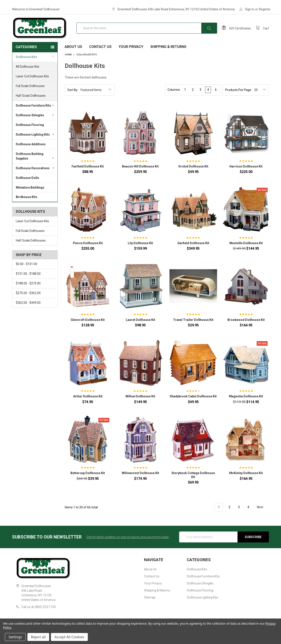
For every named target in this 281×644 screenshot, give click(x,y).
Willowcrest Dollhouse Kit (140, 481)
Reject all (38, 637)
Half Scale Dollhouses (31, 104)
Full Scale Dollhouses (30, 94)
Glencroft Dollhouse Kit (88, 328)
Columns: (174, 98)
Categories (26, 55)
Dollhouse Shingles (35, 124)
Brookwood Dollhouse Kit (246, 328)
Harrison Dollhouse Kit (246, 175)
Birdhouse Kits (27, 205)
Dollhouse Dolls (27, 186)
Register (265, 9)
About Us (73, 55)
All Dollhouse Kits (28, 75)
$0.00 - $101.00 (26, 272)
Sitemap (150, 606)
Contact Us (100, 55)
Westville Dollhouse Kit (246, 251)
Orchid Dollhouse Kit (193, 175)
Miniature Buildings (30, 196)
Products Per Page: (239, 98)
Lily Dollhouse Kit (140, 251)
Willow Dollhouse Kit (140, 405)
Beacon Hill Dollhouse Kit (140, 175)
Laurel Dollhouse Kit (140, 328)
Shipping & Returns (168, 55)
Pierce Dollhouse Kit (88, 251)
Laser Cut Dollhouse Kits (32, 85)
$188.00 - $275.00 (28, 292)
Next (263, 515)
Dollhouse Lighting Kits (35, 143)
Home (68, 63)
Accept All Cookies (69, 637)
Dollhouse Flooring (30, 133)
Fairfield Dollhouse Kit (88, 175)
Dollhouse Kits (35, 65)
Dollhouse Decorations (35, 176)
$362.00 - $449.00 (28, 311)
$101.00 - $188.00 (28, 282)
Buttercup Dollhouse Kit (88, 481)
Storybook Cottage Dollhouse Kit (193, 483)
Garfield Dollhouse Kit (193, 251)
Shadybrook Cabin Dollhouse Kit (193, 405)
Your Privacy (131, 55)
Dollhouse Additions (31, 153)
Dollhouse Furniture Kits (35, 114)
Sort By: (73, 98)
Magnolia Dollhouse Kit (246, 405)
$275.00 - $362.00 (28, 301)
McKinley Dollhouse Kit (246, 481)
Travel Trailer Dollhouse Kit (193, 328)
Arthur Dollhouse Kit (88, 405)
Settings (15, 637)
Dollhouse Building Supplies (35, 165)
